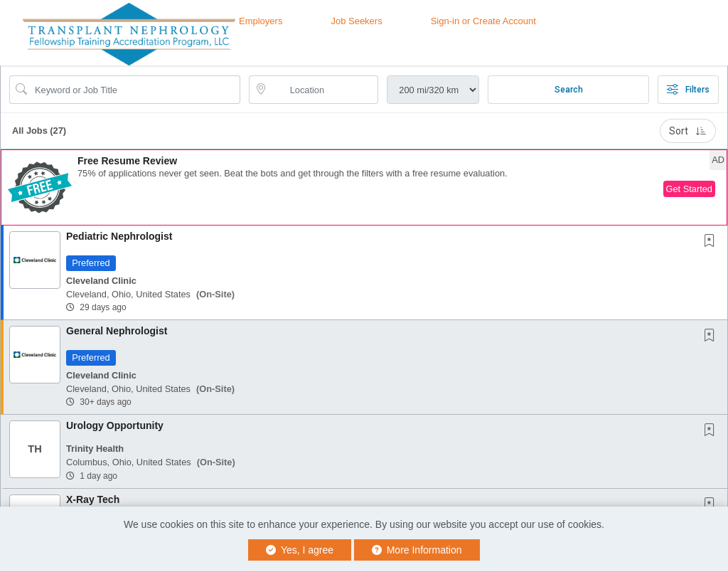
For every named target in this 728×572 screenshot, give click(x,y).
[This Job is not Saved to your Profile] (712, 242)
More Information (417, 550)
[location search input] (324, 90)
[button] (364, 187)
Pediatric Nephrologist (119, 236)
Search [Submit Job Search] (569, 90)
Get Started (689, 189)
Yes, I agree (300, 550)
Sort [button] (688, 131)
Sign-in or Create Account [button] (483, 21)
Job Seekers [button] (356, 21)
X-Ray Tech (93, 499)
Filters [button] (688, 90)
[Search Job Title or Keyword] (135, 90)
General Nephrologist (117, 331)
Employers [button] (261, 21)
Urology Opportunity (115, 425)
